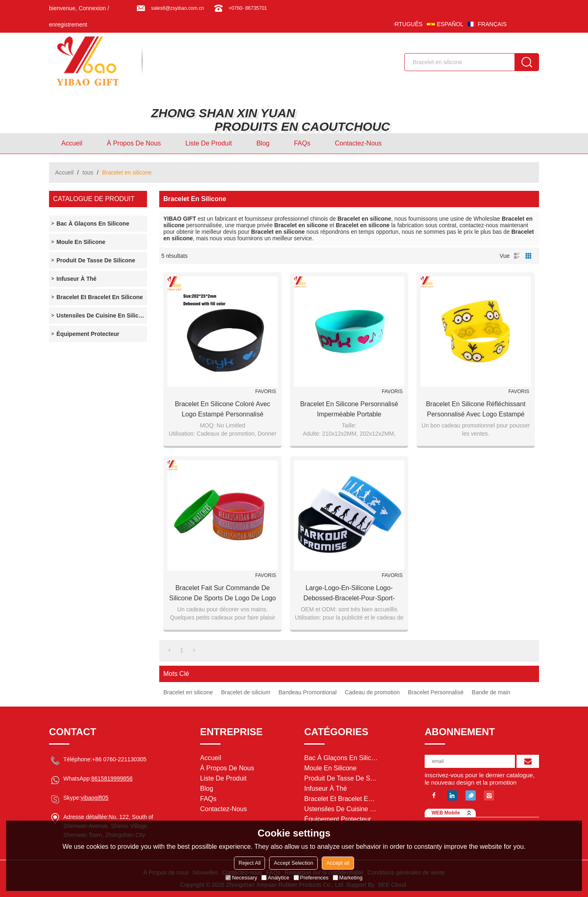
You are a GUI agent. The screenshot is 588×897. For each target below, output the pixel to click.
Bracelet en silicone (188, 692)
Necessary (241, 878)
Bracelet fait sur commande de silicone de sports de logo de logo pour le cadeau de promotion (223, 594)
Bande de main (491, 692)
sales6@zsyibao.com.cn (178, 8)
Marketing (348, 878)
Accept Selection (293, 863)
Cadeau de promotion (372, 692)
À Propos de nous (134, 143)
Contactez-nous (358, 143)
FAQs (302, 143)
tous (88, 172)
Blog (263, 143)
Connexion (92, 8)
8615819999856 (112, 778)
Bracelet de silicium (246, 692)
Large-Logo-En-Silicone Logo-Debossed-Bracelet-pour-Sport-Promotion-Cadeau (349, 594)
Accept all (338, 863)
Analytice (275, 878)
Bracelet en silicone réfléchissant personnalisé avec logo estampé (476, 409)
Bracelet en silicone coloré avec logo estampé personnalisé (223, 409)
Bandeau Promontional (307, 692)
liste (517, 256)
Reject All (249, 863)
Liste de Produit (209, 143)
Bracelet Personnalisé (436, 692)
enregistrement (68, 25)
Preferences (311, 878)
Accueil (72, 143)
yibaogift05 (95, 798)
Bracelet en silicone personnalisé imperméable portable (349, 409)
